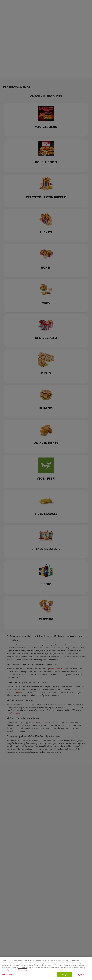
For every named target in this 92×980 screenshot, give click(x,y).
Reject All (81, 975)
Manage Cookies (7, 975)
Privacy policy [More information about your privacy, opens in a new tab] (22, 970)
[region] (46, 968)
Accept (64, 975)
